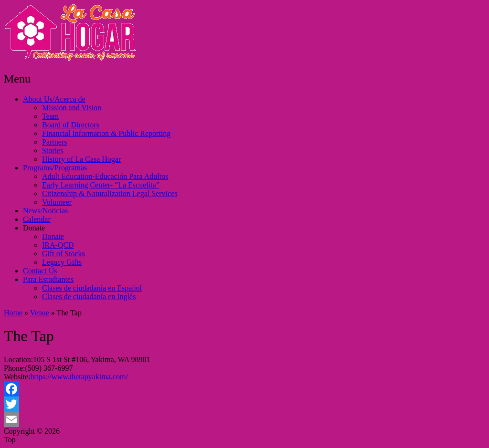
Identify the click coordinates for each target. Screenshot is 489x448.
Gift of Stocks (64, 254)
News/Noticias (45, 211)
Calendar (37, 219)
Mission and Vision (72, 108)
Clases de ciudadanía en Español (92, 288)
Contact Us (40, 271)
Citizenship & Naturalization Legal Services (110, 193)
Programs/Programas (55, 168)
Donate (34, 228)
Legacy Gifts (62, 262)
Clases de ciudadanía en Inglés (89, 297)
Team (50, 116)
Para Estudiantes (48, 279)
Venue (40, 313)
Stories (53, 151)
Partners (54, 142)
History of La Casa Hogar (81, 159)
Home (13, 313)
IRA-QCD (58, 245)
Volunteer (57, 202)
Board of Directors (71, 125)
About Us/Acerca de (54, 99)
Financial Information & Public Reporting (106, 133)
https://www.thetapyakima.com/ (79, 377)
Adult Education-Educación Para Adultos (105, 176)
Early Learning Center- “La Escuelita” (101, 185)
